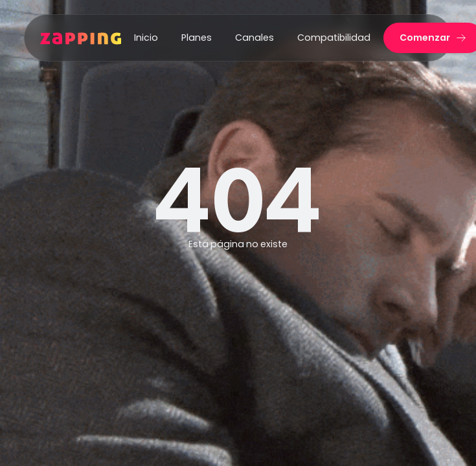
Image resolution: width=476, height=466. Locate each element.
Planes (197, 38)
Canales (255, 38)
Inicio (146, 38)
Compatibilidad (334, 38)
